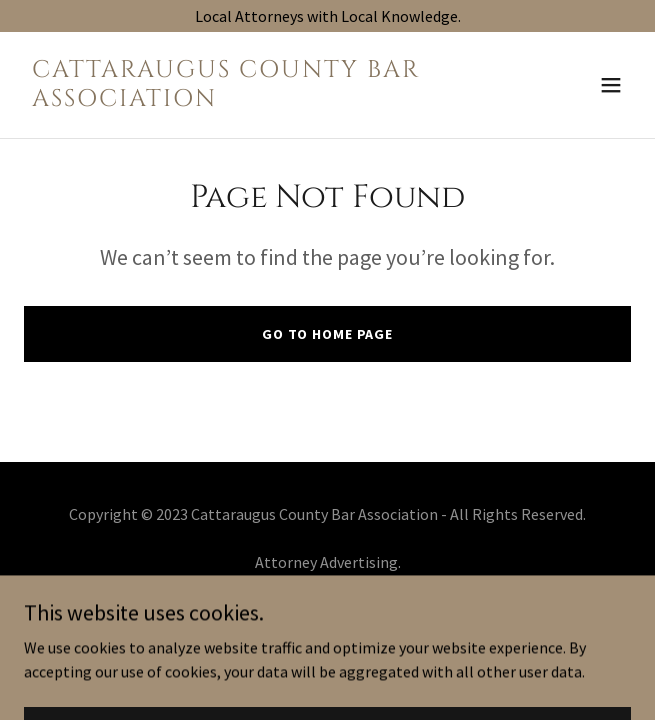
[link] (236, 100)
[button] (611, 85)
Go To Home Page (327, 334)
